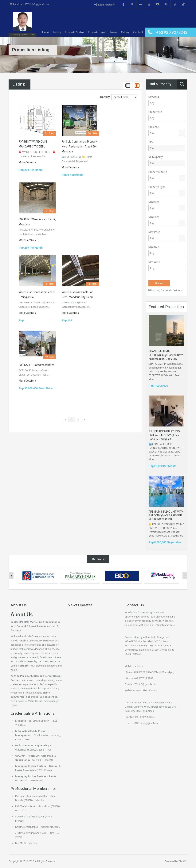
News (114, 32)
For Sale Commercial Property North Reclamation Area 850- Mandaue (80, 147)
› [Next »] (84, 419)
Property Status (74, 32)
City (151, 142)
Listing (57, 32)
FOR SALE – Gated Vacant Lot (36, 365)
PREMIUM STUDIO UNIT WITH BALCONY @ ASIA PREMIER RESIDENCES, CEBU (166, 515)
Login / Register (105, 5)
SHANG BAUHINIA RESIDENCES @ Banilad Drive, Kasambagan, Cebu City (166, 355)
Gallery (125, 32)
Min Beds (154, 202)
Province (154, 127)
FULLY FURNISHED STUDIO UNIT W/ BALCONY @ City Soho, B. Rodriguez (164, 435)
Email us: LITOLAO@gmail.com (30, 4)
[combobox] (167, 133)
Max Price (154, 232)
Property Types (97, 32)
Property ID (155, 112)
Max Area (154, 262)
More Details (27, 162)
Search (159, 283)
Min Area (154, 247)
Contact (138, 32)
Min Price (154, 217)
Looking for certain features (165, 290)
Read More (177, 536)
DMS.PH (183, 861)
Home (46, 32)
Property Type (157, 187)
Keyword (154, 97)
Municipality (156, 157)
